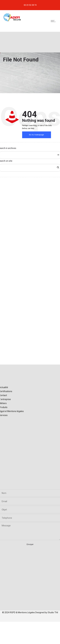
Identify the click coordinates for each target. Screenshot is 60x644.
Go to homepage (36, 135)
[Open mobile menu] (54, 21)
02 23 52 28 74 (30, 5)
